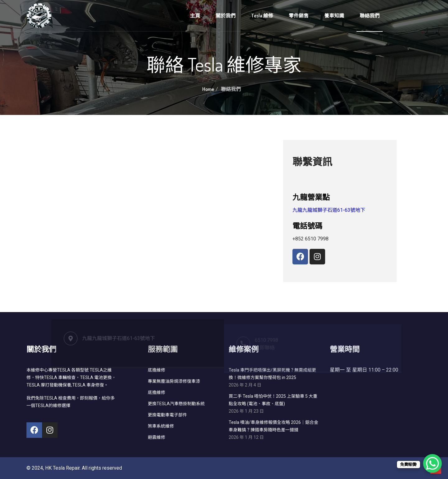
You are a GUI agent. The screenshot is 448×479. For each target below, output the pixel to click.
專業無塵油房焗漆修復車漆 (174, 381)
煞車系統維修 (161, 426)
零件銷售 (299, 16)
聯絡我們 (370, 16)
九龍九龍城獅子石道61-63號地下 (329, 210)
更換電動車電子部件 (167, 415)
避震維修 (156, 437)
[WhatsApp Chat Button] (432, 463)
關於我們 (226, 16)
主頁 (195, 16)
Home (208, 89)
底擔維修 (156, 392)
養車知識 (334, 16)
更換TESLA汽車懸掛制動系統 (176, 404)
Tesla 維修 (262, 16)
